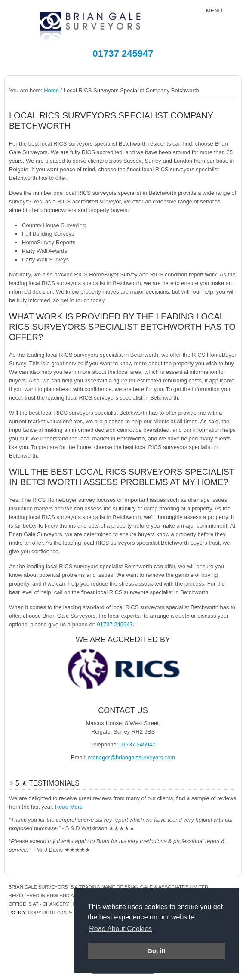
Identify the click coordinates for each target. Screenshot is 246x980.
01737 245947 (123, 53)
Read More (69, 807)
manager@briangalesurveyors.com (132, 757)
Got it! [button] (157, 951)
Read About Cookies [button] (120, 929)
